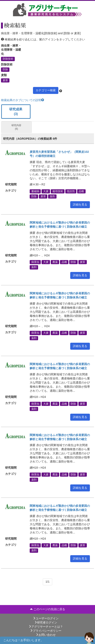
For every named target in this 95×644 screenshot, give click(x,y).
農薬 (55, 262)
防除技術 (8, 59)
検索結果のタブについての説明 (23, 100)
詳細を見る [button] (80, 204)
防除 (5, 70)
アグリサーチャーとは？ (46, 627)
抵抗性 (71, 191)
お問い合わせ (46, 635)
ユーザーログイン (46, 618)
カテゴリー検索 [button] (46, 90)
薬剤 (52, 196)
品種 (81, 191)
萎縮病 (35, 191)
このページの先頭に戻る (47, 609)
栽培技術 (58, 191)
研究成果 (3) (16, 112)
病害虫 (35, 262)
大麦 (46, 191)
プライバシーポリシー (46, 631)
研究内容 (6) (16, 127)
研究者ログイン (46, 622)
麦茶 (5, 80)
